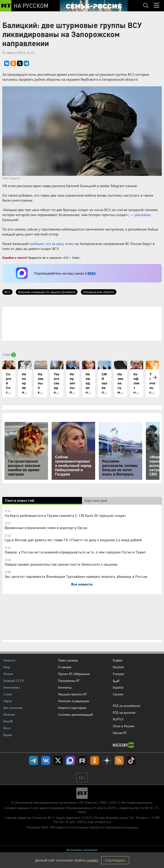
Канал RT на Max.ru (70, 760)
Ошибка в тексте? (15, 258)
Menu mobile (157, 2)
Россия (8, 674)
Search (146, 2)
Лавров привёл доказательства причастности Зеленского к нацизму (61, 564)
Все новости (82, 584)
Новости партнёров (72, 708)
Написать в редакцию (74, 701)
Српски (118, 694)
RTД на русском (124, 712)
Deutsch (118, 667)
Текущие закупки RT (72, 694)
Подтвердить (115, 860)
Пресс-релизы (68, 660)
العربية (116, 681)
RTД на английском (127, 706)
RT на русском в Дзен (107, 760)
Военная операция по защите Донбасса (47, 292)
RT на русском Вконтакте (46, 760)
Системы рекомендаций (75, 714)
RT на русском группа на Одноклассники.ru (95, 760)
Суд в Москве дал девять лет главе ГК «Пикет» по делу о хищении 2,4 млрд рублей (73, 540)
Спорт (8, 694)
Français (118, 674)
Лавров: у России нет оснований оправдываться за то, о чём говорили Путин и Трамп (75, 552)
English (118, 660)
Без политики (13, 708)
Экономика (12, 687)
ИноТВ (8, 721)
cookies (92, 860)
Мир (7, 667)
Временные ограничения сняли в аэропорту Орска (46, 528)
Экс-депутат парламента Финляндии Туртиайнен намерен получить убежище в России (76, 576)
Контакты (65, 687)
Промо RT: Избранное (74, 674)
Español (118, 687)
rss (119, 760)
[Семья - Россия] (94, 6)
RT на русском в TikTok (131, 760)
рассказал (143, 215)
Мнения (9, 714)
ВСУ (7, 292)
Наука (8, 701)
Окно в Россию (124, 726)
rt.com (34, 808)
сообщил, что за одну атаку (52, 243)
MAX (92, 273)
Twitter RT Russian (58, 760)
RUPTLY (118, 719)
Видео (8, 735)
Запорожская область (99, 292)
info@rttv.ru (103, 822)
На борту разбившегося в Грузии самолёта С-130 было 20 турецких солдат (65, 515)
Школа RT (120, 733)
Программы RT (69, 681)
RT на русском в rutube (82, 760)
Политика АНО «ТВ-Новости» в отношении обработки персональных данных (82, 827)
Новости (9, 660)
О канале (65, 667)
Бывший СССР (14, 681)
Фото (7, 728)
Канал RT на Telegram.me (34, 760)
